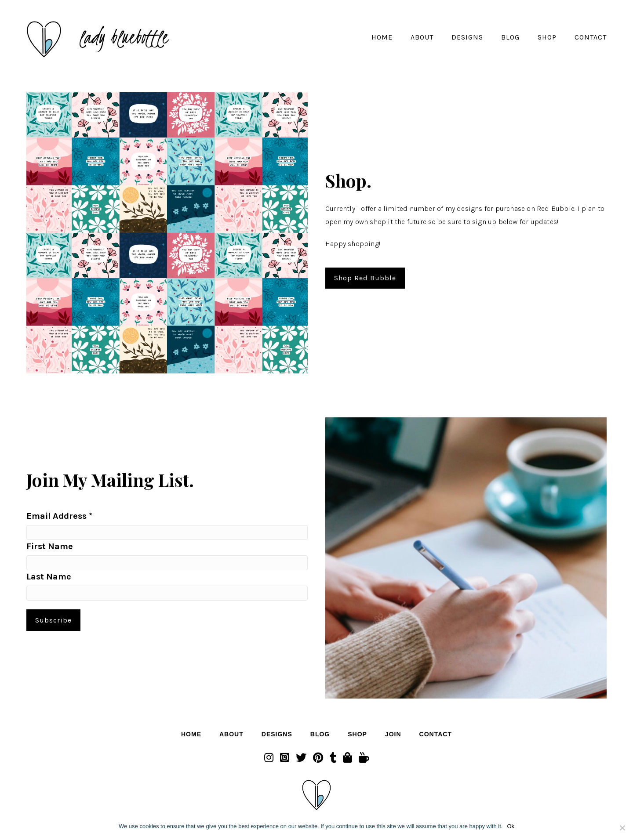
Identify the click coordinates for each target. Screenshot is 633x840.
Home (382, 37)
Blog (510, 37)
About (422, 37)
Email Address (59, 516)
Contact (591, 37)
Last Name (49, 577)
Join (393, 734)
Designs (467, 37)
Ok (511, 826)
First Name (50, 546)
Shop (547, 37)
